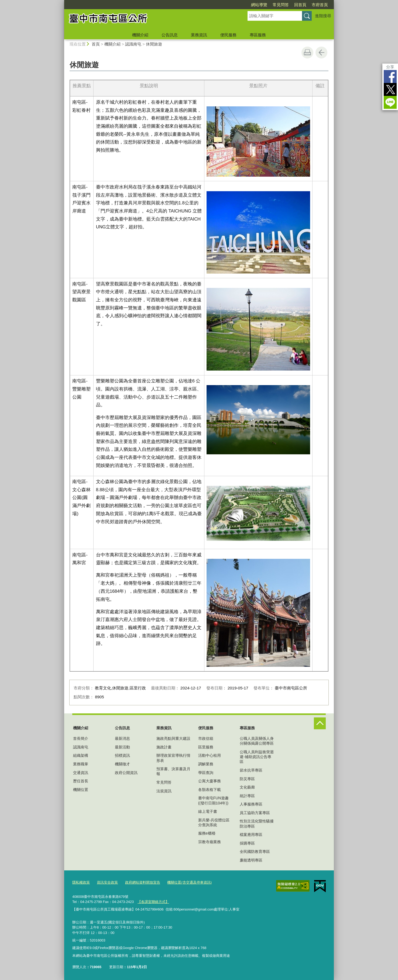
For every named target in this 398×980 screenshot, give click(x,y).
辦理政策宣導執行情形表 (173, 758)
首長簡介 (81, 738)
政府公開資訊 (126, 773)
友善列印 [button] (307, 53)
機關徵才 (122, 764)
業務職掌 (81, 764)
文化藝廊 (247, 787)
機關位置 (81, 790)
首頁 (96, 44)
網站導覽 (259, 5)
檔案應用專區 (251, 835)
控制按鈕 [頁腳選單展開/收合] (320, 723)
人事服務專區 (251, 804)
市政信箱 (206, 738)
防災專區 (247, 779)
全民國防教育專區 (255, 852)
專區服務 (258, 35)
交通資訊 (81, 773)
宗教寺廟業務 (210, 842)
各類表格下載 (210, 790)
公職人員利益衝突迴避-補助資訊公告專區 (257, 757)
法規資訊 (164, 791)
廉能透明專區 (251, 860)
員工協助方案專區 (255, 813)
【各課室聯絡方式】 (153, 902)
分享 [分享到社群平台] (390, 67)
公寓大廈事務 (210, 781)
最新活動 (122, 747)
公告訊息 (170, 35)
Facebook (390, 76)
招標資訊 (122, 755)
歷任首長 (81, 781)
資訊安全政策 (107, 882)
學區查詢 (206, 773)
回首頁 (300, 5)
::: (62, 2)
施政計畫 (164, 747)
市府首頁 (320, 5)
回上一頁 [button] (321, 53)
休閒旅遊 (154, 44)
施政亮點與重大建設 (173, 738)
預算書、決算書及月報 (173, 771)
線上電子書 (208, 811)
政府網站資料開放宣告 (143, 882)
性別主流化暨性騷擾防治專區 (257, 824)
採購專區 (247, 843)
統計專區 (247, 796)
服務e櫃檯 (207, 833)
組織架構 (81, 755)
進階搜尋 (323, 16)
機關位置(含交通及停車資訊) (189, 882)
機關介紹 (140, 35)
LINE (390, 102)
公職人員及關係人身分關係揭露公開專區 (257, 741)
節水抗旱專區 (251, 770)
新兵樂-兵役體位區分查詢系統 (214, 822)
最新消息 (122, 738)
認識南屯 (133, 44)
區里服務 (206, 747)
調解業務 (206, 764)
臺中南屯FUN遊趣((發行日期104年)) (213, 800)
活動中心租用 (210, 755)
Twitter (390, 89)
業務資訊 (199, 35)
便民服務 (228, 35)
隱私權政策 (81, 882)
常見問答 (281, 5)
